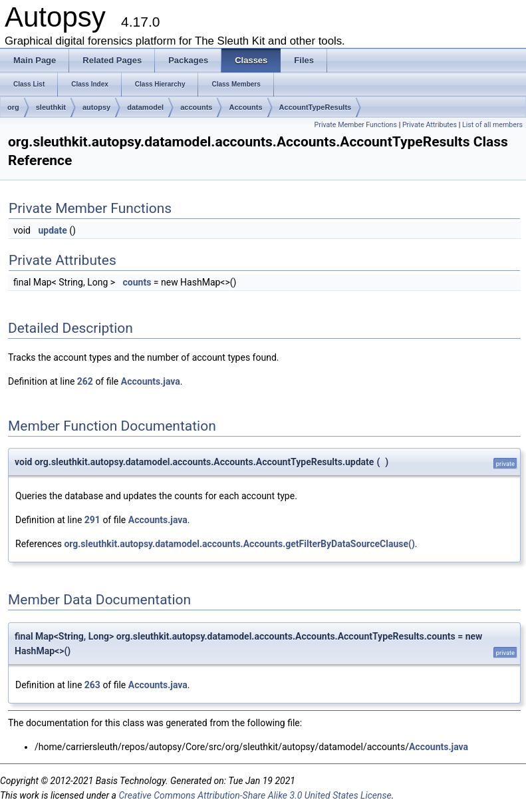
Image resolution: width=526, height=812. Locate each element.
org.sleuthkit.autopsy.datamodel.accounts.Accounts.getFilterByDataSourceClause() (239, 544)
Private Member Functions (356, 125)
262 (85, 381)
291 (92, 520)
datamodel (145, 107)
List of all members (492, 125)
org (13, 107)
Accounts (245, 107)
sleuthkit (51, 107)
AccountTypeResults (316, 107)
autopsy (96, 107)
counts (137, 282)
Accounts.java (151, 381)
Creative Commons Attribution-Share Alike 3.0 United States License (255, 795)
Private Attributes (430, 125)
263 (92, 685)
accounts (196, 107)
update (52, 230)
